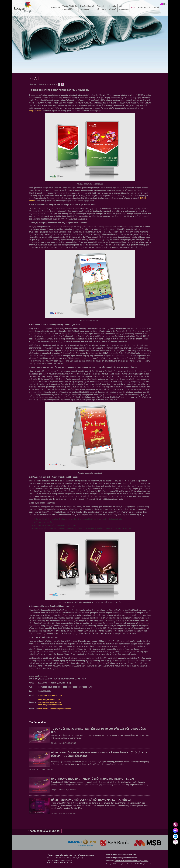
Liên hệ (156, 9)
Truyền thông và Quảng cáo (87, 8)
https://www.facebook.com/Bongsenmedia (131, 861)
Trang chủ (55, 9)
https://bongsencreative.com (125, 854)
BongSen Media (36, 111)
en (166, 4)
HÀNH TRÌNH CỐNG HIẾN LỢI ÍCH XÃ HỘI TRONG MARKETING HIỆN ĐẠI (91, 800)
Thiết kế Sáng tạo (101, 8)
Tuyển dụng (144, 9)
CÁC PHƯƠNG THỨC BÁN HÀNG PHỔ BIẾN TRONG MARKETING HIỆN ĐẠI (92, 779)
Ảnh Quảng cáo (124, 8)
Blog (133, 9)
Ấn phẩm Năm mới (113, 8)
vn (161, 4)
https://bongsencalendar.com (125, 858)
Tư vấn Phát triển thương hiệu (70, 8)
